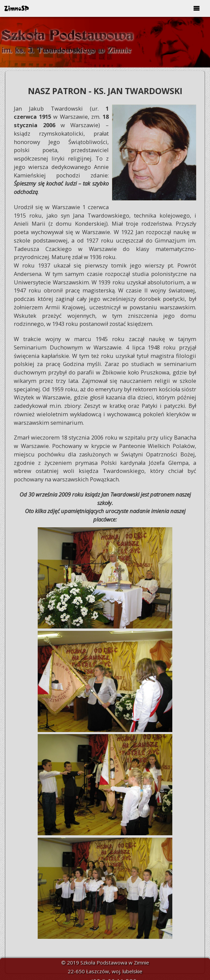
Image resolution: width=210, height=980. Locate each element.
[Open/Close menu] (197, 8)
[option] (105, 42)
